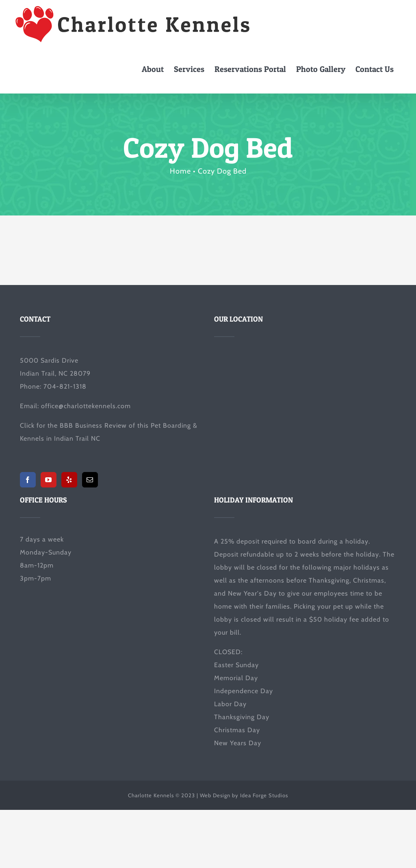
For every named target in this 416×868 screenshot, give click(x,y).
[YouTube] (49, 480)
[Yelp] (69, 480)
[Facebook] (28, 480)
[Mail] (90, 480)
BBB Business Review (93, 425)
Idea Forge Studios (264, 795)
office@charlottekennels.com (86, 406)
